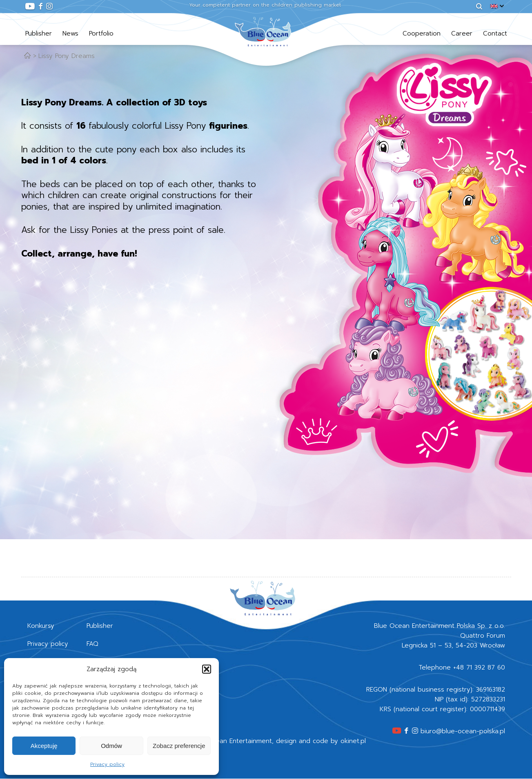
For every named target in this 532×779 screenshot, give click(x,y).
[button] (207, 669)
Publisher (39, 33)
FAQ (92, 644)
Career (462, 33)
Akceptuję (44, 746)
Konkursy (41, 626)
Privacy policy (107, 764)
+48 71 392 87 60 (479, 667)
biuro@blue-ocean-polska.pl (463, 731)
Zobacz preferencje (179, 746)
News (70, 33)
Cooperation (422, 33)
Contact (495, 33)
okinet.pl (353, 741)
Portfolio (101, 33)
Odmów (111, 746)
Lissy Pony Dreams (67, 56)
